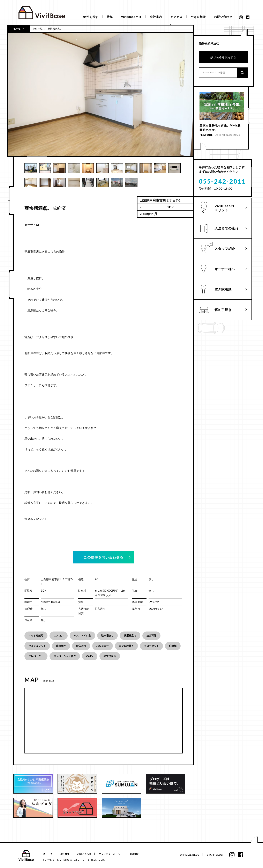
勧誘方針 (138, 854)
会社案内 (156, 17)
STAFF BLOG (214, 855)
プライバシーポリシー (113, 854)
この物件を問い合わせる (104, 557)
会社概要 (66, 854)
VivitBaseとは (131, 17)
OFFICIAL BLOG (188, 855)
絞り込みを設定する (223, 57)
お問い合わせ (223, 17)
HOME (18, 29)
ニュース (48, 854)
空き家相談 (198, 17)
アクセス (176, 17)
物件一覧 (38, 29)
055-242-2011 (222, 183)
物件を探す (91, 17)
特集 (110, 17)
